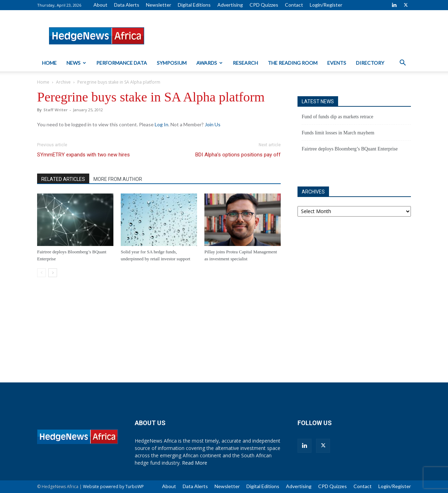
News (76, 63)
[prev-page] (41, 273)
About (100, 5)
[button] (402, 64)
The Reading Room (293, 63)
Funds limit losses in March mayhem (338, 133)
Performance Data (122, 63)
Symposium (172, 63)
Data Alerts (127, 5)
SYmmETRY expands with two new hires (83, 155)
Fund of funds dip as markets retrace (338, 117)
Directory (370, 63)
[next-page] (53, 273)
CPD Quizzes (264, 5)
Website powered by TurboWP (113, 487)
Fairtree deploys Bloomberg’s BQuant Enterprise (350, 149)
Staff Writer (55, 110)
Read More (195, 463)
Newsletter (159, 5)
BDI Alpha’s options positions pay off (238, 155)
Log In (162, 124)
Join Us (213, 124)
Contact (294, 5)
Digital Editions (194, 5)
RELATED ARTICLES (63, 179)
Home (49, 63)
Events (337, 63)
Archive (63, 82)
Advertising (230, 5)
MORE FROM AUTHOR (118, 179)
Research (245, 63)
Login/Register (326, 5)
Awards (209, 63)
